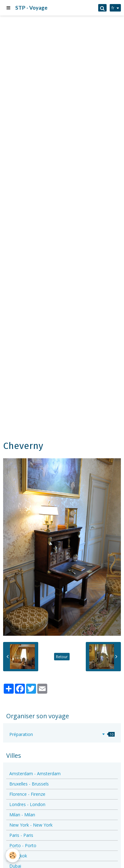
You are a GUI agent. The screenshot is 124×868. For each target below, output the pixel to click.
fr (113, 8)
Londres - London (27, 804)
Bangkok (18, 856)
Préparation (62, 734)
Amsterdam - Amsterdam (35, 774)
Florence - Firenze (27, 794)
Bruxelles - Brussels (29, 784)
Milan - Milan (22, 815)
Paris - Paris (21, 835)
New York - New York (31, 825)
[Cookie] (13, 855)
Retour (62, 657)
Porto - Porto (23, 845)
